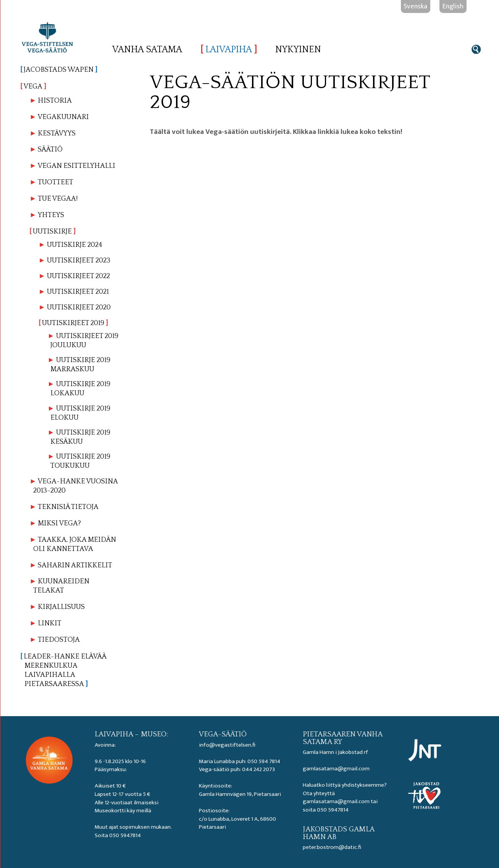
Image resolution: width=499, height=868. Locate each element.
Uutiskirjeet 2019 (73, 323)
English (453, 6)
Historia (55, 101)
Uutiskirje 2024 (75, 245)
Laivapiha (229, 50)
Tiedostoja (59, 640)
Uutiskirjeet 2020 (79, 307)
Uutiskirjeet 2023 (79, 260)
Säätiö (50, 149)
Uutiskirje (52, 231)
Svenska (415, 6)
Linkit (50, 623)
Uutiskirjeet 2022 (78, 276)
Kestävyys (57, 133)
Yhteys (51, 215)
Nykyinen (298, 50)
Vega (34, 86)
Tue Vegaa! (58, 199)
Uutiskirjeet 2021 (78, 292)
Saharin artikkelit (75, 565)
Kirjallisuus (61, 607)
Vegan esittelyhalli (77, 166)
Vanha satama (147, 50)
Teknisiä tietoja (68, 507)
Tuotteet (56, 182)
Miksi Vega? (59, 523)
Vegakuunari (63, 117)
